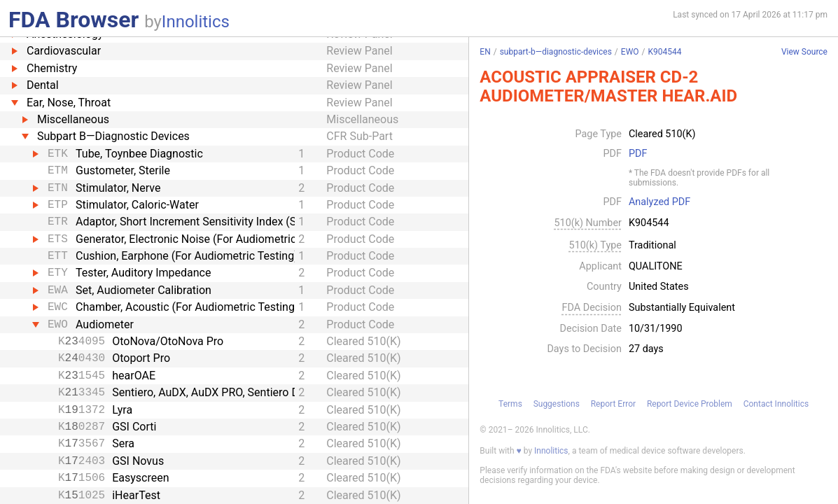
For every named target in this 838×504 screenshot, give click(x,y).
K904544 (665, 52)
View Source (804, 52)
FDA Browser (74, 20)
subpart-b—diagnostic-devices (556, 52)
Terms (510, 404)
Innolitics (196, 22)
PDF (638, 154)
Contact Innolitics (776, 404)
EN (485, 52)
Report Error (613, 404)
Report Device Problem (690, 404)
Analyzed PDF (659, 202)
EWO (630, 52)
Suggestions (557, 404)
